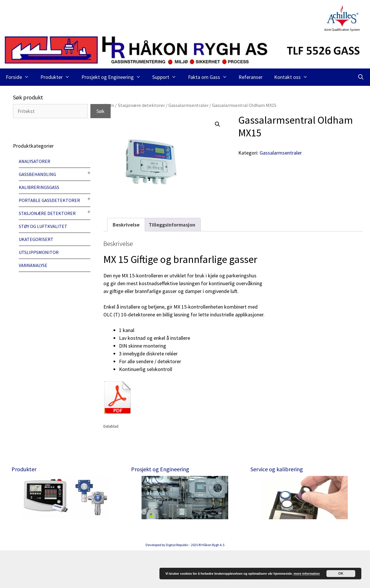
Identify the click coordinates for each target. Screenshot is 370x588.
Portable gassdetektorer (49, 200)
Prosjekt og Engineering (114, 77)
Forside (20, 77)
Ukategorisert (36, 239)
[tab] (126, 225)
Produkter (58, 77)
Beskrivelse (126, 225)
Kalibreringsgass (39, 187)
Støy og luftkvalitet (43, 226)
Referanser (251, 77)
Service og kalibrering (277, 469)
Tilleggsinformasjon (172, 225)
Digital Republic (177, 582)
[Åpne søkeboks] (361, 77)
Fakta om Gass (210, 77)
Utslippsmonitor (39, 252)
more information (306, 574)
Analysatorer (35, 161)
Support (167, 77)
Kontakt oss (294, 77)
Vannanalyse (33, 265)
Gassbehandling (37, 174)
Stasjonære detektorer (141, 105)
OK (341, 574)
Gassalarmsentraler (188, 105)
